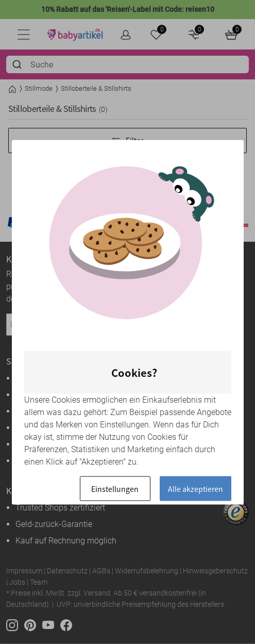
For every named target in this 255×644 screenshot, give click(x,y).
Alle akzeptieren (195, 488)
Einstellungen (115, 488)
